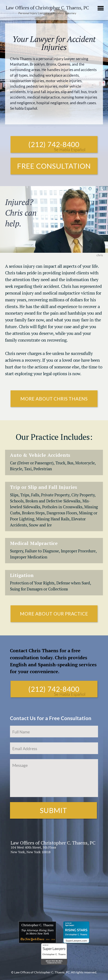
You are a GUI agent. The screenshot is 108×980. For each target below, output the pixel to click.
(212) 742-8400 (54, 144)
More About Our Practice (54, 614)
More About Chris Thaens (54, 399)
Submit (53, 810)
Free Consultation (54, 166)
